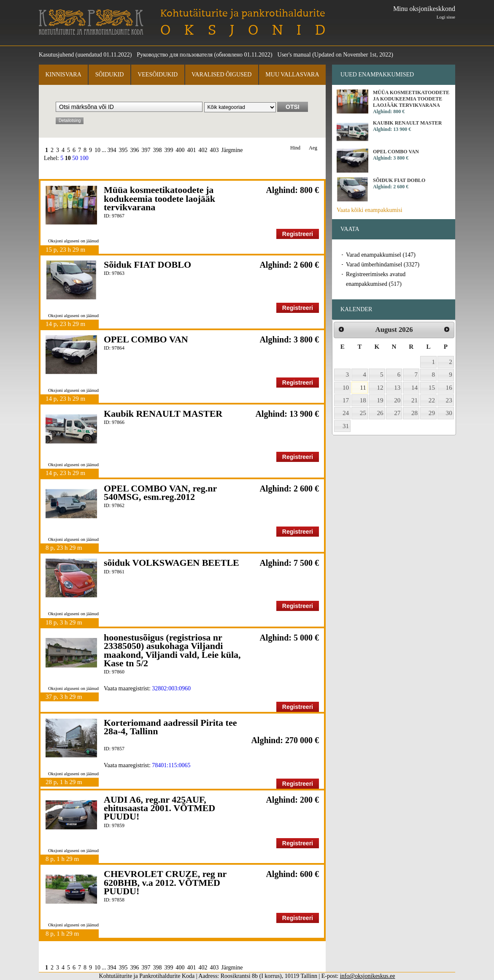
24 (346, 413)
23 (449, 400)
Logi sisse (446, 17)
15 (432, 388)
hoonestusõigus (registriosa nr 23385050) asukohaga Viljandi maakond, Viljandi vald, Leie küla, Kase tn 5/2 (172, 650)
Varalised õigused (221, 75)
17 (346, 400)
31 (346, 426)
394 (112, 150)
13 (397, 388)
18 (363, 400)
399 (169, 150)
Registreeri (298, 234)
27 (397, 413)
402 (203, 150)
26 (380, 413)
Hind (295, 148)
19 (380, 400)
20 (397, 400)
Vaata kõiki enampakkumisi (370, 210)
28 (414, 413)
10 (97, 150)
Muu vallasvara (292, 75)
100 (84, 158)
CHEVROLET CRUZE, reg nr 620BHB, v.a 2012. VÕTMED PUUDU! (165, 882)
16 (449, 388)
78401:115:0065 (171, 765)
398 (158, 150)
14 (414, 388)
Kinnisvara (63, 75)
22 (432, 400)
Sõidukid (110, 75)
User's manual (294, 55)
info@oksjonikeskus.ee (368, 976)
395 (123, 150)
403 (215, 150)
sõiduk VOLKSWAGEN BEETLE (171, 563)
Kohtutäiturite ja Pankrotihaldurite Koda (91, 22)
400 (180, 150)
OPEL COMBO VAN (146, 339)
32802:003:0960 (171, 688)
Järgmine (232, 150)
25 (363, 413)
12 (380, 388)
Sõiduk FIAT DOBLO (147, 265)
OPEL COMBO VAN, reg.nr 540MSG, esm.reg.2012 (160, 493)
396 (135, 150)
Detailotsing (70, 121)
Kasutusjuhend (56, 55)
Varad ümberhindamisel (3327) (383, 265)
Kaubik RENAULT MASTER (163, 414)
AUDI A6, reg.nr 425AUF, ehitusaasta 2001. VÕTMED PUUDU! (159, 808)
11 (363, 388)
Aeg (313, 148)
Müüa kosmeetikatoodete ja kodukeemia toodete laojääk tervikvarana (159, 198)
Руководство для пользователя (175, 55)
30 (449, 413)
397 (146, 150)
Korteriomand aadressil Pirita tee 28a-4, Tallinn (170, 727)
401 (192, 150)
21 (414, 400)
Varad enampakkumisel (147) (381, 255)
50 (75, 158)
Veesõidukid (158, 75)
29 (432, 413)
